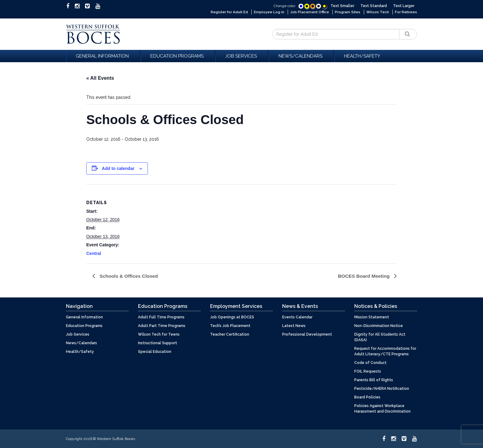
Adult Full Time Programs (161, 317)
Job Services (242, 56)
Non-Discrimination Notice (379, 325)
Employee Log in (267, 12)
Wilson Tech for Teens (159, 334)
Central (94, 253)
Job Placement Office (308, 12)
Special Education (155, 351)
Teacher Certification (230, 334)
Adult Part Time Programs (162, 325)
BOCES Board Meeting (364, 276)
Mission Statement (372, 317)
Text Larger (404, 6)
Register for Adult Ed (227, 12)
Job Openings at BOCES (232, 317)
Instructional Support (158, 343)
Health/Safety (362, 56)
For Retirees (406, 12)
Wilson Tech (377, 12)
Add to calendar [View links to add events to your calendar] (118, 168)
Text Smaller (342, 6)
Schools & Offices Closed (129, 276)
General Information (103, 56)
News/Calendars (301, 56)
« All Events (100, 78)
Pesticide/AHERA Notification (382, 388)
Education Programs (178, 56)
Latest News (294, 325)
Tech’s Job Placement (230, 325)
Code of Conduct (370, 362)
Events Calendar (297, 317)
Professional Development (307, 334)
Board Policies (367, 397)
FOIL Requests (368, 371)
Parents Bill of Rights (374, 380)
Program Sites (347, 12)
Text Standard (374, 6)
